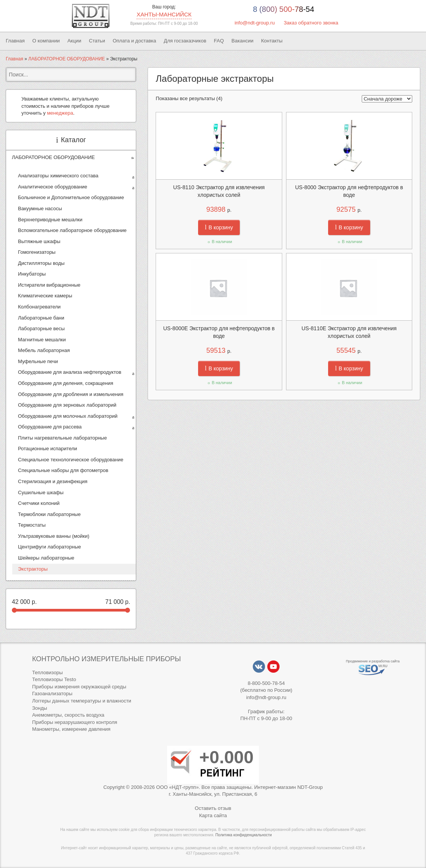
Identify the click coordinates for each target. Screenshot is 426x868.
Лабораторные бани (41, 318)
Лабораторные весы (41, 329)
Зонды (40, 708)
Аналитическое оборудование (53, 187)
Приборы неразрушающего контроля (75, 722)
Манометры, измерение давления (71, 729)
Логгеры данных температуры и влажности (82, 701)
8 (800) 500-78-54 (283, 9)
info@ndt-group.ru (254, 23)
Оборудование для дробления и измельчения (71, 394)
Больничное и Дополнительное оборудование (71, 197)
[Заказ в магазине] (387, 99)
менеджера (60, 113)
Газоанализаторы (52, 694)
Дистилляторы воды (41, 263)
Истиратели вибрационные (49, 285)
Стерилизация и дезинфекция (53, 481)
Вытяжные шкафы (39, 241)
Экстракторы (33, 569)
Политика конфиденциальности (244, 835)
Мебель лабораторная (44, 350)
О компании (46, 41)
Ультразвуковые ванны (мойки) (54, 536)
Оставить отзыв (213, 808)
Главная (15, 41)
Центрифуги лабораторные (50, 547)
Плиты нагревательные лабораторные (62, 438)
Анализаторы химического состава (58, 176)
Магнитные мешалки (42, 340)
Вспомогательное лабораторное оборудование (72, 230)
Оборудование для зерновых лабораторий (67, 405)
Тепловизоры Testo (54, 679)
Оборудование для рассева (50, 427)
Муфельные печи (38, 361)
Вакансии (242, 41)
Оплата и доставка (135, 41)
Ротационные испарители (48, 449)
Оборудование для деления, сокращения (66, 383)
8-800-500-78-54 (266, 683)
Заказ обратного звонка (311, 23)
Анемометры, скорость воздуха (68, 715)
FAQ (219, 41)
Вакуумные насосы (40, 208)
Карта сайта (213, 815)
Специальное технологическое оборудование (71, 460)
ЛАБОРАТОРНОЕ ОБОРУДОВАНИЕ (67, 59)
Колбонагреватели (39, 307)
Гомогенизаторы (37, 252)
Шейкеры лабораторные (46, 558)
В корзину (219, 227)
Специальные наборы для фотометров (63, 470)
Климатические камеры (45, 296)
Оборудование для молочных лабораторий (68, 416)
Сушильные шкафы (41, 492)
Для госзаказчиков (185, 41)
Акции (74, 41)
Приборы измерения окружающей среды (79, 687)
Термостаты (32, 525)
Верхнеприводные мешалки (50, 220)
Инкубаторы (32, 274)
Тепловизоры (47, 672)
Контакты (272, 41)
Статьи (97, 41)
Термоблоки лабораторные (49, 514)
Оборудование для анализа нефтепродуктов (70, 372)
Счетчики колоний (39, 503)
